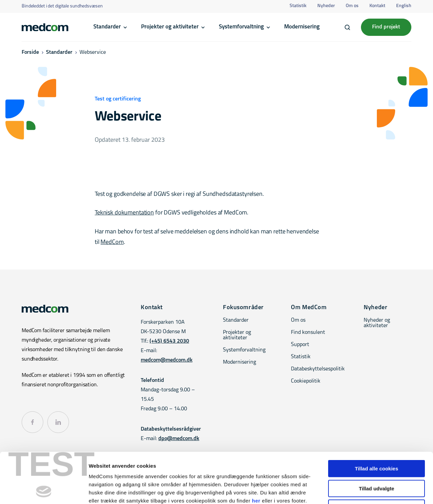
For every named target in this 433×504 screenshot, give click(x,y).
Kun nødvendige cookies (377, 461)
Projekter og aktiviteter (170, 27)
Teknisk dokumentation (124, 213)
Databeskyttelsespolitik (318, 369)
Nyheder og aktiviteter (377, 323)
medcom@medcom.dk (167, 360)
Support (300, 345)
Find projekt (386, 27)
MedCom (112, 242)
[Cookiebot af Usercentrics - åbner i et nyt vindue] (44, 491)
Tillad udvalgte (377, 441)
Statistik (298, 6)
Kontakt (377, 6)
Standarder (107, 27)
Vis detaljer (352, 491)
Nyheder (326, 6)
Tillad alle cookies (377, 421)
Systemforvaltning (241, 27)
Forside (30, 52)
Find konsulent (308, 333)
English (404, 6)
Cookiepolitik (306, 381)
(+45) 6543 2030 (169, 341)
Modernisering (302, 27)
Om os (352, 6)
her (256, 453)
